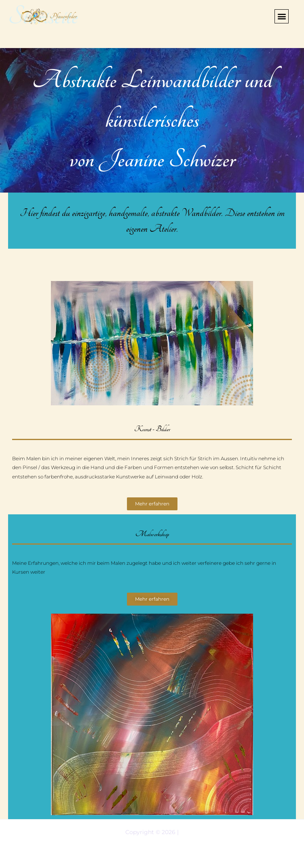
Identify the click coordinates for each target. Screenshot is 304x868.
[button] (282, 16)
